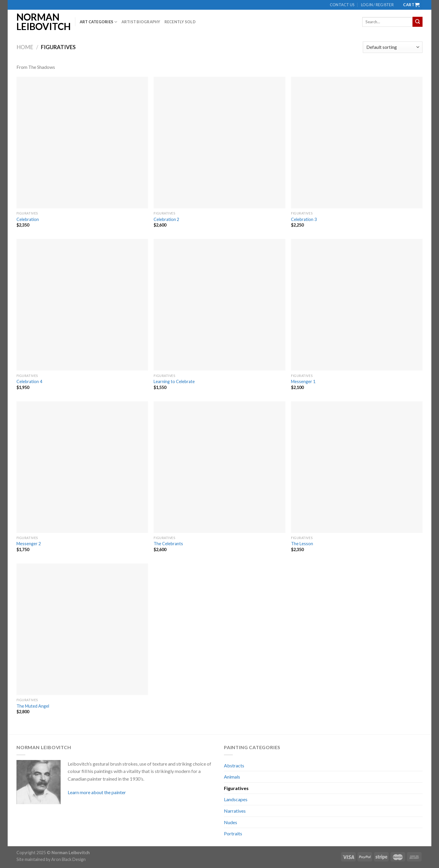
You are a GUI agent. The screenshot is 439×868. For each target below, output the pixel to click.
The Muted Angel (33, 706)
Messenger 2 (29, 544)
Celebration (28, 219)
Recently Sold (180, 22)
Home (25, 47)
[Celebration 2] (219, 143)
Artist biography (141, 22)
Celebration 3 (304, 219)
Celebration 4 (29, 381)
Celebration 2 (166, 219)
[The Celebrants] (219, 467)
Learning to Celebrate (174, 381)
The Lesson (302, 544)
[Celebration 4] (82, 305)
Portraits (233, 833)
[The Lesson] (357, 467)
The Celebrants (168, 544)
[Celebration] (82, 143)
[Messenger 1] (357, 305)
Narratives (235, 811)
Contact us (342, 5)
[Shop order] (393, 47)
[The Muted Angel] (82, 629)
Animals (232, 777)
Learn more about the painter (97, 792)
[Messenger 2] (82, 467)
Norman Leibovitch (41, 22)
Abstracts (234, 765)
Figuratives (236, 788)
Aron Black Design (68, 859)
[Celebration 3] (357, 143)
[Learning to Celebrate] (219, 305)
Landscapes (236, 799)
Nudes (231, 822)
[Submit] (418, 22)
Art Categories (99, 22)
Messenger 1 (303, 381)
